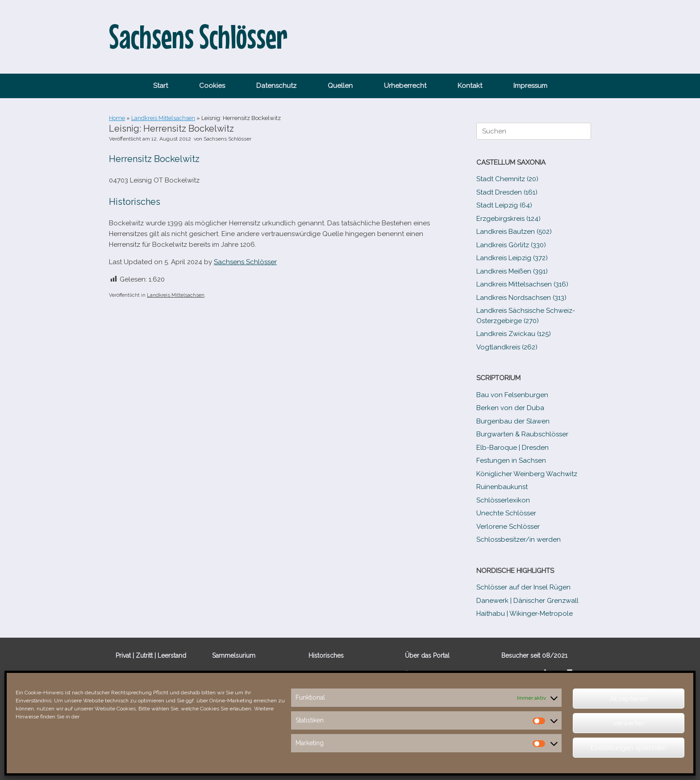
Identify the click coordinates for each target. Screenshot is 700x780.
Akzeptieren (629, 699)
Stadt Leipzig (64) (504, 205)
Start (160, 86)
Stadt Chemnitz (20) (507, 179)
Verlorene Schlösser (508, 527)
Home (117, 118)
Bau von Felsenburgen (512, 395)
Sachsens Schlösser (227, 139)
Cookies (212, 86)
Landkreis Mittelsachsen (163, 118)
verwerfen (629, 723)
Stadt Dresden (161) (507, 192)
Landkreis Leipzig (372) (512, 258)
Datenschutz (276, 86)
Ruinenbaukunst (502, 487)
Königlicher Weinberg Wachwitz (527, 474)
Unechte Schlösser (506, 513)
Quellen (340, 86)
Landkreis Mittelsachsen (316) (522, 284)
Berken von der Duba (510, 408)
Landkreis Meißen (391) (512, 271)
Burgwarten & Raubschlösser (522, 434)
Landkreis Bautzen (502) (514, 232)
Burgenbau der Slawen (513, 421)
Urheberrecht (405, 86)
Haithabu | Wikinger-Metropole (525, 614)
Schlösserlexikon (503, 500)
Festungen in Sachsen (511, 461)
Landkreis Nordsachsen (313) (521, 298)
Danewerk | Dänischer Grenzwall (527, 601)
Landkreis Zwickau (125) (514, 334)
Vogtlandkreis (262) (507, 347)
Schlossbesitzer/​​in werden (519, 539)
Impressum (530, 86)
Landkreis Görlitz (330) (511, 245)
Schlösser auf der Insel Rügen (523, 587)
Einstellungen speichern (629, 748)
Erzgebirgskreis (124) (508, 219)
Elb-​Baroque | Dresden (512, 448)
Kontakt (470, 86)
